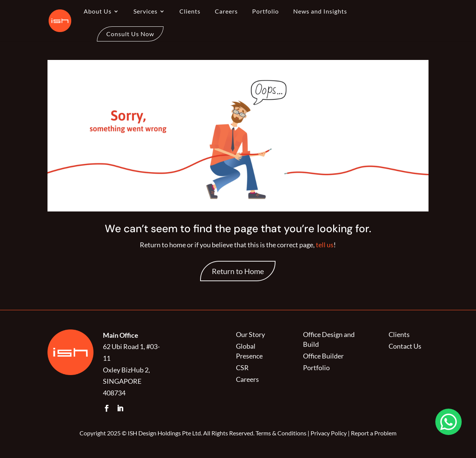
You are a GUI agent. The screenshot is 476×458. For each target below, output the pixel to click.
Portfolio (266, 12)
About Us (98, 12)
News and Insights (320, 12)
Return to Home (238, 271)
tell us (324, 245)
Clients (190, 12)
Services (145, 12)
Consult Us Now (130, 34)
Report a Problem (374, 433)
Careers (226, 12)
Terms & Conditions (281, 433)
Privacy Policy (329, 433)
